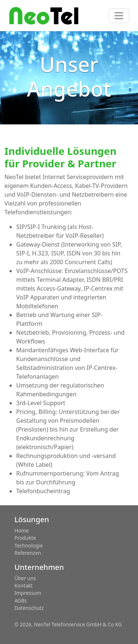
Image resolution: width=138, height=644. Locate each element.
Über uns (25, 578)
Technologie (29, 545)
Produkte (25, 538)
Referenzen (28, 553)
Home (22, 530)
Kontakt (24, 585)
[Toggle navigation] (119, 16)
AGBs (21, 601)
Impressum (28, 593)
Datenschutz (29, 608)
